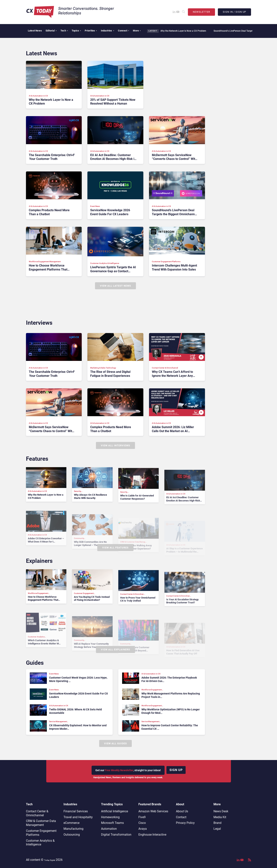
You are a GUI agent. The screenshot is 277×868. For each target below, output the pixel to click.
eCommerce (71, 823)
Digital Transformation (116, 835)
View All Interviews (115, 445)
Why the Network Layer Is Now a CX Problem (181, 31)
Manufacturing (73, 829)
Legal (217, 829)
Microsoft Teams (112, 823)
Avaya (143, 829)
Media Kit (220, 817)
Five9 (142, 817)
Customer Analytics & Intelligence (40, 843)
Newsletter (201, 12)
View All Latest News (115, 286)
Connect (124, 31)
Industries (108, 31)
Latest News (35, 31)
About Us (182, 811)
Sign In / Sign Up (234, 12)
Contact (181, 817)
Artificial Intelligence (115, 811)
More (137, 31)
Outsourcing (72, 835)
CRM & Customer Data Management (41, 823)
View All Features (115, 548)
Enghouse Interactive (152, 835)
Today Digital (50, 860)
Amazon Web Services (153, 811)
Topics (76, 31)
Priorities (91, 31)
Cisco (142, 823)
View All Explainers (115, 649)
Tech (64, 31)
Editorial (51, 31)
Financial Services (76, 811)
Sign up (176, 770)
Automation (109, 829)
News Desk (221, 811)
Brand (217, 823)
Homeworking (110, 817)
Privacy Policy (185, 823)
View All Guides (115, 743)
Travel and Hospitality (78, 817)
